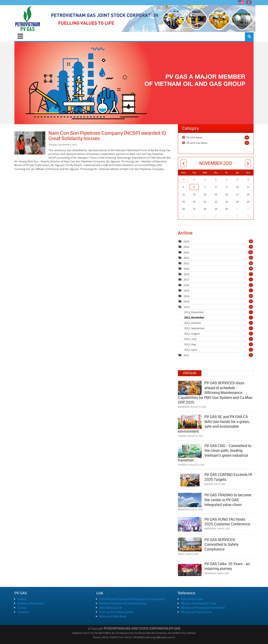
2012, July (219, 339)
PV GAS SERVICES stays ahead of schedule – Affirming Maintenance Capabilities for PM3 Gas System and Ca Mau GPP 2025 (215, 392)
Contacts (23, 612)
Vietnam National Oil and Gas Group (123, 603)
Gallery (22, 599)
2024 (186, 247)
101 (247, 143)
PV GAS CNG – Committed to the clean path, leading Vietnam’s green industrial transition (215, 452)
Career (22, 608)
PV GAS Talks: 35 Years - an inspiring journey (227, 566)
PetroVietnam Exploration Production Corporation (132, 599)
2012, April (219, 350)
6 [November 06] (194, 187)
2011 (186, 355)
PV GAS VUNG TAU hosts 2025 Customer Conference (227, 521)
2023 (186, 252)
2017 (186, 280)
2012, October (219, 323)
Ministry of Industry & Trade (199, 603)
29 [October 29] (183, 179)
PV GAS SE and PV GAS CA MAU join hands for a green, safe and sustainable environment (214, 424)
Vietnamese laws (192, 599)
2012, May (219, 344)
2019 (186, 274)
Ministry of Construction (197, 612)
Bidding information (31, 603)
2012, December (219, 312)
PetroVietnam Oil (111, 608)
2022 (186, 258)
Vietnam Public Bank (113, 616)
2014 (186, 296)
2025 (186, 241)
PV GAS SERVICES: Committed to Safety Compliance (222, 544)
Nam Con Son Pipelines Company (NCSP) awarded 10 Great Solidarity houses (30, 143)
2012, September (219, 328)
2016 (186, 285)
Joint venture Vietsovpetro (116, 612)
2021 (186, 263)
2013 (186, 301)
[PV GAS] (28, 19)
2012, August (219, 334)
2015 (186, 290)
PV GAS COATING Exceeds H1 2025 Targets (228, 477)
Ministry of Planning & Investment (203, 608)
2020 (186, 269)
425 (247, 137)
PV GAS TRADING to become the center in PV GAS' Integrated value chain (228, 499)
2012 (187, 307)
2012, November (219, 317)
